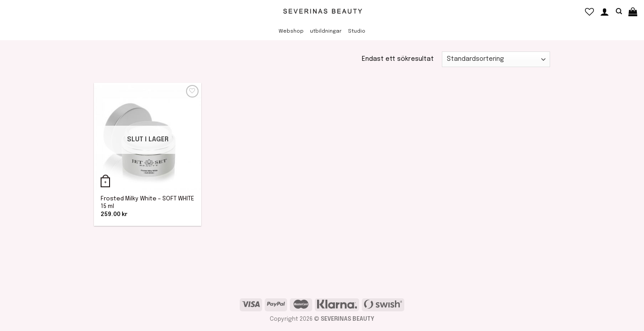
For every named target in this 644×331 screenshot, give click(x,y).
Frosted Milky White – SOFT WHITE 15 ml (147, 203)
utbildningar (326, 31)
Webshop (291, 31)
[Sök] (619, 11)
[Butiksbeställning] (496, 59)
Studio (357, 31)
